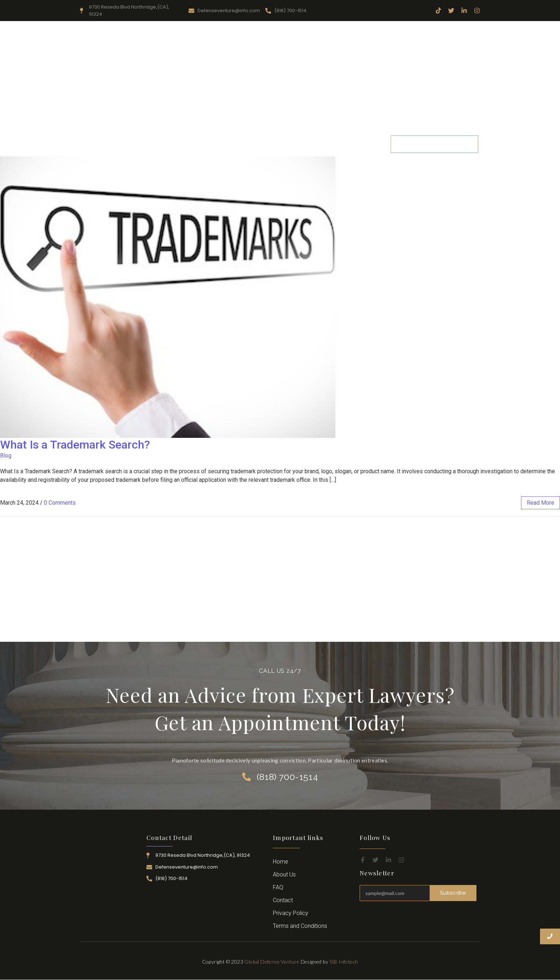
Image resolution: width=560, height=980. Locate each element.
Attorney (307, 144)
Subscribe (453, 893)
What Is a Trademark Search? (75, 445)
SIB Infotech (344, 962)
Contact (367, 144)
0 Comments (60, 503)
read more (541, 503)
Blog (6, 456)
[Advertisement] (280, 78)
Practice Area (267, 144)
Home (157, 144)
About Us (189, 144)
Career (337, 144)
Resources (226, 144)
